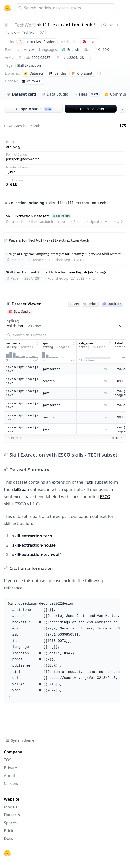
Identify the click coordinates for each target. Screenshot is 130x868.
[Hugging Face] (7, 853)
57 (42, 32)
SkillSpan (20, 489)
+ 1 (99, 73)
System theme (20, 740)
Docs (8, 838)
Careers (11, 783)
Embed (90, 304)
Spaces (10, 823)
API (74, 304)
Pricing (10, 831)
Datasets (12, 815)
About (9, 776)
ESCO (105, 497)
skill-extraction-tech (64, 25)
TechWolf (24, 25)
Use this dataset (91, 109)
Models (11, 807)
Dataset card (21, 94)
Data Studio (55, 94)
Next (118, 438)
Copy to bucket (33, 109)
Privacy (10, 768)
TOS (8, 760)
